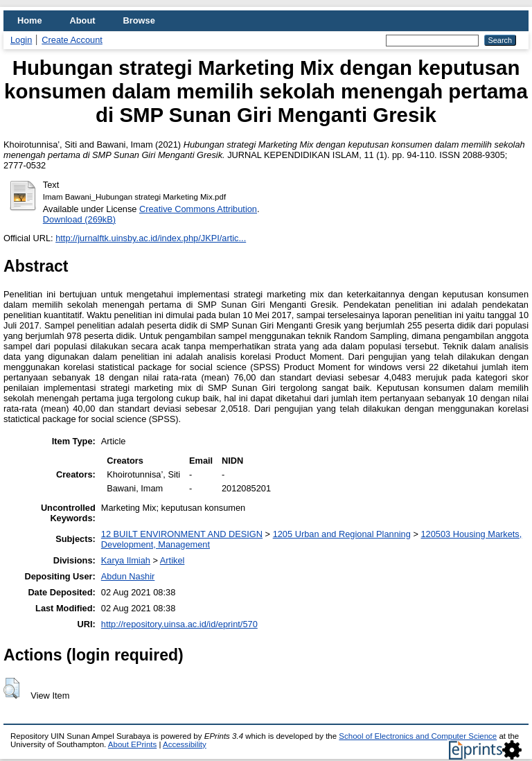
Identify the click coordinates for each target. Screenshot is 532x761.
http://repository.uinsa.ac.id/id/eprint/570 (179, 624)
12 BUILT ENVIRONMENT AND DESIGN (182, 534)
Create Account (72, 40)
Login (21, 40)
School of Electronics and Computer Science (418, 736)
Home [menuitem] (30, 20)
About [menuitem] (83, 20)
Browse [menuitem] (139, 20)
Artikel (172, 560)
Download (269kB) (79, 219)
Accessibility (185, 744)
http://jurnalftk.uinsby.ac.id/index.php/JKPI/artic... (151, 238)
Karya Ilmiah (126, 560)
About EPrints (132, 744)
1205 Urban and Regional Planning (342, 534)
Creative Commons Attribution (198, 209)
